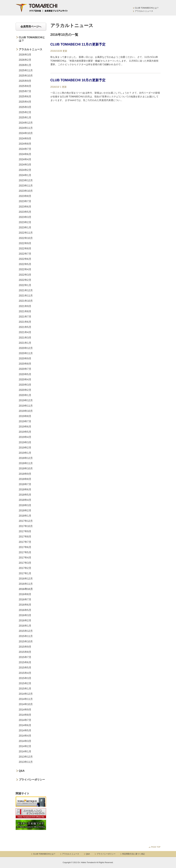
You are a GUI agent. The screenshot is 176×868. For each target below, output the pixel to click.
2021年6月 (25, 322)
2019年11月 (26, 406)
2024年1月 (25, 175)
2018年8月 (25, 479)
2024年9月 (25, 139)
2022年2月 (25, 280)
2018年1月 (25, 516)
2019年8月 (25, 416)
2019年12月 (26, 400)
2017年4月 (25, 558)
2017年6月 (25, 547)
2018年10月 (26, 468)
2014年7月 (25, 720)
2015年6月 (25, 662)
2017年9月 (25, 531)
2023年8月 (25, 196)
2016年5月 (25, 610)
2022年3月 (25, 275)
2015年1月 (25, 689)
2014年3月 (25, 741)
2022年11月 (26, 233)
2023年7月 (25, 201)
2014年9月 (25, 710)
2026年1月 (25, 65)
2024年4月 (25, 159)
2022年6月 (25, 259)
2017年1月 (25, 573)
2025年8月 (25, 86)
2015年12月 (26, 631)
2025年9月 (25, 81)
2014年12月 (26, 694)
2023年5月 (25, 212)
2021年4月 (25, 332)
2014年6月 (25, 725)
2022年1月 (25, 285)
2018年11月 (26, 463)
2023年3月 (25, 217)
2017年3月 (25, 563)
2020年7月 (25, 369)
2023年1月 (25, 228)
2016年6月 (25, 605)
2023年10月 (26, 191)
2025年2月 (25, 112)
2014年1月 (25, 751)
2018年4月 (25, 500)
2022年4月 (25, 269)
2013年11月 (26, 762)
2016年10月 (26, 589)
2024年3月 (25, 165)
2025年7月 (25, 91)
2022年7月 (25, 254)
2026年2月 (25, 60)
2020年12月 (26, 348)
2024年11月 (26, 128)
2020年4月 (25, 380)
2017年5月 (25, 552)
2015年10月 (26, 642)
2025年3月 (25, 107)
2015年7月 (25, 657)
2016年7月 (25, 599)
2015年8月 (25, 652)
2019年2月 (25, 448)
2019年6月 (25, 427)
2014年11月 (26, 699)
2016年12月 (26, 579)
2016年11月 (26, 584)
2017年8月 (25, 537)
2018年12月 (26, 458)
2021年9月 (25, 306)
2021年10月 (26, 301)
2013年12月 (26, 757)
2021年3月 (25, 338)
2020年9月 (25, 359)
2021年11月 (26, 296)
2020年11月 (26, 353)
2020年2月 (25, 390)
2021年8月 (25, 311)
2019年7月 (25, 421)
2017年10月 (26, 526)
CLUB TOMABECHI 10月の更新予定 (78, 80)
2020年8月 (25, 364)
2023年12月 (26, 180)
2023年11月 (26, 186)
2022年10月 (26, 238)
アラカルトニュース (144, 11)
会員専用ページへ (31, 27)
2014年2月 (25, 746)
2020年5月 (25, 374)
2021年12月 (26, 290)
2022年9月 (25, 243)
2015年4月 (25, 673)
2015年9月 (25, 647)
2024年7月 (25, 149)
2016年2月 (25, 620)
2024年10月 (26, 133)
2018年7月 (25, 484)
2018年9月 (25, 474)
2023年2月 (25, 222)
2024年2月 (25, 170)
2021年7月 (25, 317)
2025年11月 (26, 70)
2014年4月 (25, 736)
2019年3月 (25, 442)
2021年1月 (25, 343)
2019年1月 (25, 453)
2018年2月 (25, 511)
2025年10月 (26, 76)
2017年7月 (25, 542)
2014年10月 (26, 704)
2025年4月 (25, 102)
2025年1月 (25, 118)
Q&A (22, 771)
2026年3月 (25, 55)
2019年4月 (25, 437)
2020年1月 (25, 395)
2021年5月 (25, 327)
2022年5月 (25, 264)
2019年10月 (26, 411)
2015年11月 (26, 636)
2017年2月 (25, 568)
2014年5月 (25, 730)
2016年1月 (25, 626)
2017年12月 (26, 521)
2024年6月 (25, 154)
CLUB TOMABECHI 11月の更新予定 (78, 44)
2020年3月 (25, 385)
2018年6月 (25, 489)
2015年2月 (25, 683)
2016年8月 (25, 594)
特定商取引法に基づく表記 (134, 854)
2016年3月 (25, 615)
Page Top (156, 847)
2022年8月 (25, 249)
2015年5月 (25, 668)
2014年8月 (25, 715)
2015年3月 (25, 678)
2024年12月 (26, 123)
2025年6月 (25, 97)
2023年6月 (25, 207)
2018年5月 (25, 495)
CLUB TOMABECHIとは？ (147, 8)
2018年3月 (25, 505)
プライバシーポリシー (32, 780)
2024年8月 (25, 144)
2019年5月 (25, 432)
